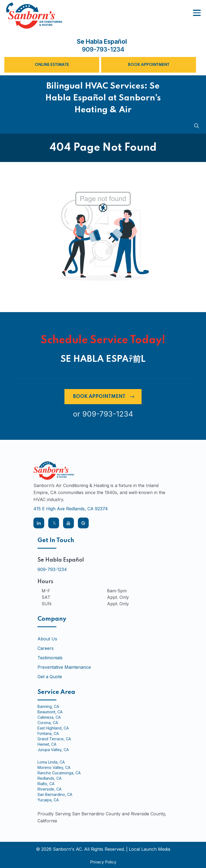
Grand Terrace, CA (54, 739)
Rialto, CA (46, 784)
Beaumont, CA (50, 712)
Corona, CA (48, 723)
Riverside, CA (49, 789)
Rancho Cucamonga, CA (59, 773)
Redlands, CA (49, 778)
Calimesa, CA (49, 717)
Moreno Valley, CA (54, 768)
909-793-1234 (103, 49)
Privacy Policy (103, 862)
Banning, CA (48, 707)
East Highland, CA (53, 728)
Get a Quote (50, 677)
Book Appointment (149, 65)
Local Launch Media (150, 849)
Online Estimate (52, 65)
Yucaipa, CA (48, 800)
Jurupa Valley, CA (53, 750)
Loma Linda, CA (51, 762)
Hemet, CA (47, 744)
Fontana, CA (48, 734)
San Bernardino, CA (55, 795)
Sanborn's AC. (68, 849)
